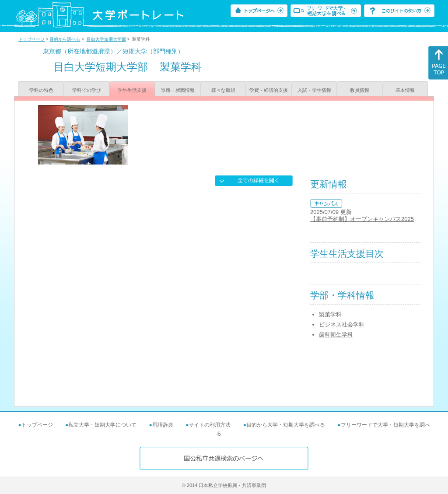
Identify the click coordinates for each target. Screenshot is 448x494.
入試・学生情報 (314, 90)
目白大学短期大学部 (106, 39)
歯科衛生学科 (336, 335)
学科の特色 (41, 90)
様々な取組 (223, 90)
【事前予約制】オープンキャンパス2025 (362, 219)
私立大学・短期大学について (102, 425)
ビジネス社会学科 (342, 324)
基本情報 (405, 90)
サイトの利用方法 (210, 425)
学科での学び (87, 90)
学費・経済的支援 (269, 90)
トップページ (31, 39)
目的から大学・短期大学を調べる (286, 425)
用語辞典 (163, 425)
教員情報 (360, 90)
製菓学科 (330, 314)
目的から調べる (65, 39)
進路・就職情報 (178, 90)
